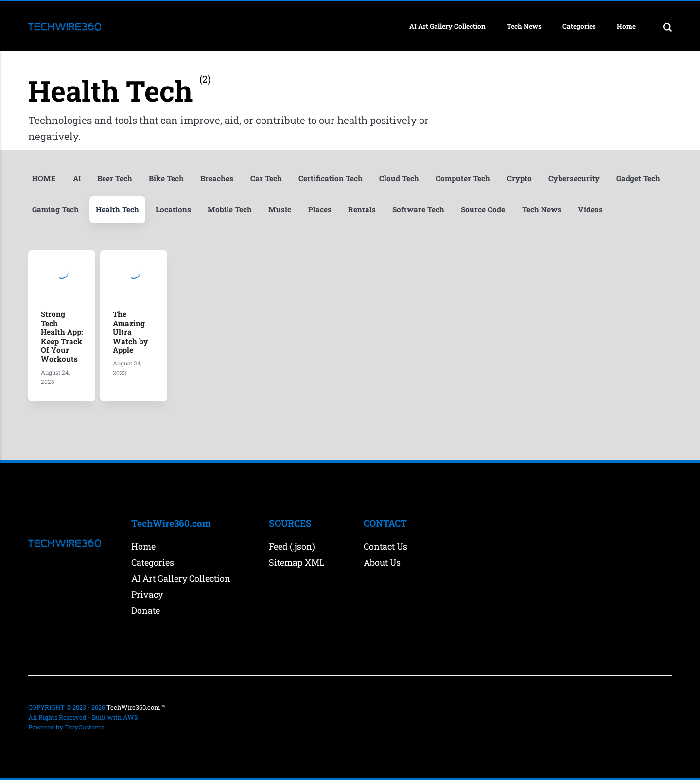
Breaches (217, 179)
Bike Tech (166, 179)
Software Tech (418, 209)
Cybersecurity (574, 179)
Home (626, 26)
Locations (173, 209)
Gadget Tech (638, 179)
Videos (590, 209)
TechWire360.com (133, 707)
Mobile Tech (230, 209)
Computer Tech (463, 179)
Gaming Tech (55, 209)
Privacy (147, 594)
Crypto (519, 179)
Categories (579, 26)
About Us (382, 562)
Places (320, 209)
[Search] (667, 27)
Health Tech (117, 209)
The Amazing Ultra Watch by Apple (131, 332)
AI (77, 179)
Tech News (524, 26)
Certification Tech (331, 179)
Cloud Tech (399, 179)
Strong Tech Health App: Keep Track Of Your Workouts (62, 336)
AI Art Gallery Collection (447, 26)
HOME (44, 179)
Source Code (483, 209)
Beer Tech (115, 179)
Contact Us (385, 546)
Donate (146, 610)
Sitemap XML (297, 562)
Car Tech (266, 179)
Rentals (362, 209)
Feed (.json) (292, 546)
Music (280, 209)
